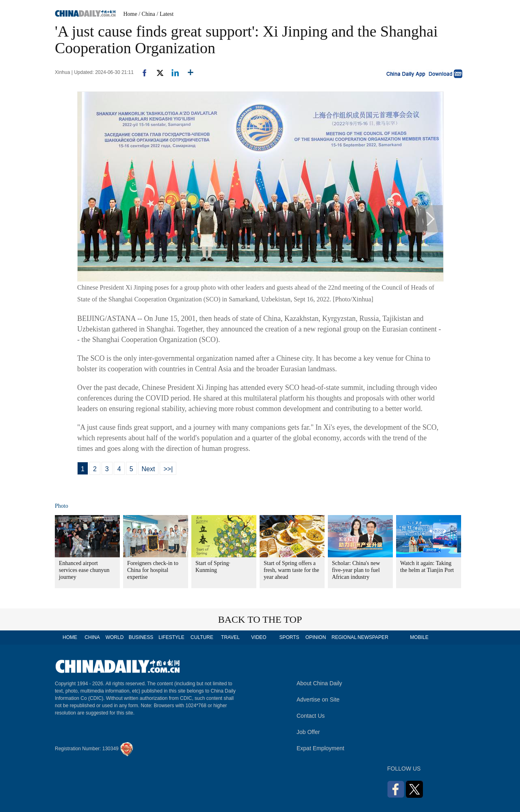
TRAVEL (230, 637)
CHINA (92, 637)
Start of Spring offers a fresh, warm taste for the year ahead (291, 570)
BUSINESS (141, 637)
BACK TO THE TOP (260, 619)
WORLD (115, 637)
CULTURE (202, 637)
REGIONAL (344, 637)
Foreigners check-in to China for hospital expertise (153, 570)
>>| (168, 469)
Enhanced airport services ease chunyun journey (84, 570)
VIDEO (259, 637)
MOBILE (419, 637)
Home (130, 14)
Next (148, 469)
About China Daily (319, 683)
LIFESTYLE (171, 637)
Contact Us (311, 716)
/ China (147, 14)
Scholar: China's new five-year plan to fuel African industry (356, 570)
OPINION (316, 637)
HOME (70, 637)
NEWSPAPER (373, 637)
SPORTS (289, 637)
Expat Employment (321, 748)
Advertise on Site (318, 699)
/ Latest (165, 14)
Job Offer (308, 732)
